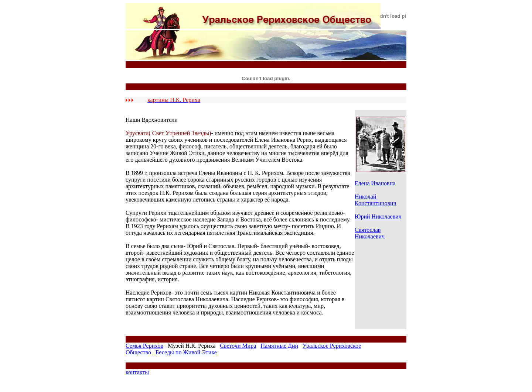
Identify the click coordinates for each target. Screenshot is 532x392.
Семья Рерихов (144, 346)
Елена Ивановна (375, 183)
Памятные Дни (279, 346)
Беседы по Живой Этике (186, 352)
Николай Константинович (376, 200)
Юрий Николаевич (378, 216)
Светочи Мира (238, 346)
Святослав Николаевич (370, 233)
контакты (137, 372)
